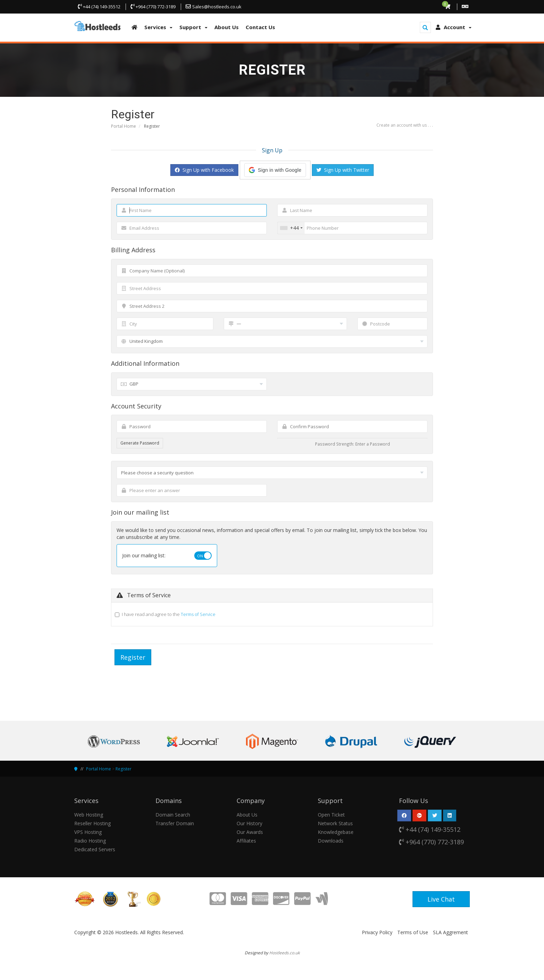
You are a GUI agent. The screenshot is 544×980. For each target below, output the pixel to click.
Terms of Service (198, 614)
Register (124, 769)
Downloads (331, 841)
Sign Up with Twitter (343, 170)
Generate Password (140, 443)
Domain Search (173, 815)
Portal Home (124, 126)
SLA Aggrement (450, 932)
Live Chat (441, 899)
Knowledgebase (336, 832)
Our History (249, 823)
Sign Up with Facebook (204, 170)
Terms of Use (413, 932)
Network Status (335, 823)
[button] (275, 170)
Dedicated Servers (95, 849)
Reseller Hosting (92, 823)
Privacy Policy (377, 932)
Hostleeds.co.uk (284, 953)
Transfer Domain (175, 823)
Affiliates (246, 841)
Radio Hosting (90, 841)
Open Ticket (331, 815)
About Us (247, 815)
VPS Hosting (88, 832)
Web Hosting (89, 815)
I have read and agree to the (169, 614)
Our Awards (250, 832)
